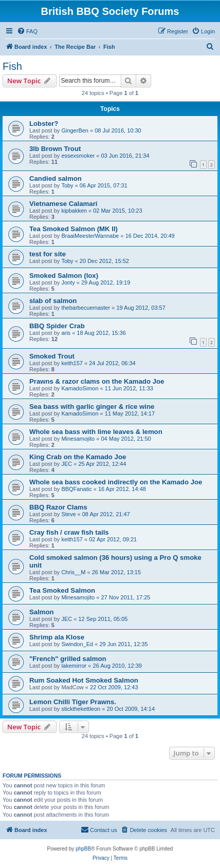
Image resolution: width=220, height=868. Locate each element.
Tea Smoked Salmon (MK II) (74, 229)
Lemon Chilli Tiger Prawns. (73, 702)
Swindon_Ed (77, 644)
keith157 (72, 363)
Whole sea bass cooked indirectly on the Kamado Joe (116, 482)
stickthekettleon (81, 709)
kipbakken (74, 211)
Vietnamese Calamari (63, 204)
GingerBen (75, 130)
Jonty (68, 282)
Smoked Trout (52, 356)
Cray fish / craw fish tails (69, 532)
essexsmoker (78, 156)
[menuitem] (27, 31)
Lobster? (44, 124)
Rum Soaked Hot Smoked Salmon (84, 680)
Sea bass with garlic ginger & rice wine (92, 407)
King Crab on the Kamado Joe (78, 457)
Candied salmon (56, 178)
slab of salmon (53, 301)
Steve (68, 514)
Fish (12, 66)
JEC (67, 464)
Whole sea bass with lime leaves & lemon (96, 432)
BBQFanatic (76, 489)
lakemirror (74, 666)
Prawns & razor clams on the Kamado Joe (97, 381)
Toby (67, 185)
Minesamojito (78, 439)
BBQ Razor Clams (58, 507)
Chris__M (73, 572)
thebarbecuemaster (86, 308)
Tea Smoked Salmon (62, 590)
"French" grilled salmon (68, 659)
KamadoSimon (80, 388)
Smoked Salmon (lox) (64, 276)
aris (66, 333)
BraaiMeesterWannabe (90, 236)
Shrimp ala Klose (57, 637)
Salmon (42, 612)
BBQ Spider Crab (57, 326)
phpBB (83, 849)
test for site (48, 254)
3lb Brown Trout (55, 149)
